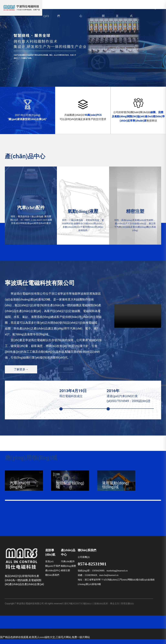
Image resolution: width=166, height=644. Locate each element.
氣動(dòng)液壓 (68, 571)
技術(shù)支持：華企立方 (107, 608)
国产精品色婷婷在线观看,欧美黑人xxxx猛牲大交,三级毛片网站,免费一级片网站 (45, 642)
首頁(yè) (49, 566)
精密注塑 (65, 575)
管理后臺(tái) (127, 608)
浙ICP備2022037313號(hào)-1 (78, 608)
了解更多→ (21, 369)
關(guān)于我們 (53, 571)
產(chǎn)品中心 (53, 575)
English (156, 8)
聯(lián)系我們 (52, 580)
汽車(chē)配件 (68, 566)
